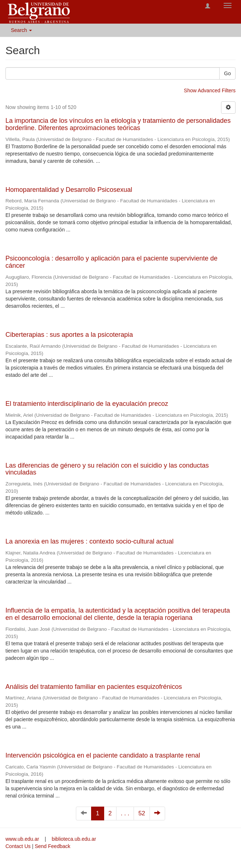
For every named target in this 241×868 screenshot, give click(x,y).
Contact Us (18, 846)
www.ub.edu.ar (23, 839)
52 (142, 813)
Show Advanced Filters (210, 90)
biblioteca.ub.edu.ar (74, 839)
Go (227, 73)
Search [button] (21, 30)
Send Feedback (53, 846)
